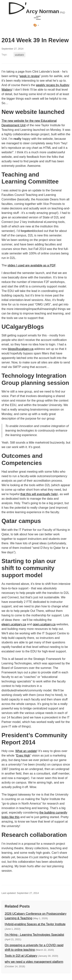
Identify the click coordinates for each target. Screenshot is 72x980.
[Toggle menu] (36, 18)
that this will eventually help (39, 494)
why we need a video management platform (34, 962)
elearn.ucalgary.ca (14, 624)
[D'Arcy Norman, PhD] (36, 7)
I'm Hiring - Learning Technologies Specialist (34, 935)
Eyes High (23, 755)
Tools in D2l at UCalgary (21, 956)
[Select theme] (36, 25)
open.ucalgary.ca (44, 624)
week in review (30, 76)
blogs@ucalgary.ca (21, 349)
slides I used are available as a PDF (31, 265)
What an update (26, 751)
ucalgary (19, 55)
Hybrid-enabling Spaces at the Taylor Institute (35, 924)
